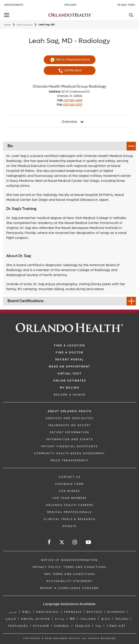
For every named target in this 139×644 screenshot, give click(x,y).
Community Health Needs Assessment (69, 453)
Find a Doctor (25, 25)
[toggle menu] (7, 15)
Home (8, 25)
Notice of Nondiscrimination (69, 560)
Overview (69, 122)
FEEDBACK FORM (70, 484)
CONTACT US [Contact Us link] (70, 477)
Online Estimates (70, 381)
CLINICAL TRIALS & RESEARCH (70, 519)
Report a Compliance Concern (69, 588)
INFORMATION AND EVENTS (69, 439)
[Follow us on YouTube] (89, 542)
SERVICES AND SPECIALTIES (70, 418)
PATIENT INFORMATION (70, 432)
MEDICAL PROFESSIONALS (69, 512)
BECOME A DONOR (70, 395)
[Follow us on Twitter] (62, 543)
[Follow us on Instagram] (75, 542)
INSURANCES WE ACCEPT (69, 425)
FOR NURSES (70, 491)
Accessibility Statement (70, 581)
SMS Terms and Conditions (70, 574)
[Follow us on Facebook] (49, 542)
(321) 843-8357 (73, 105)
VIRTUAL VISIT (69, 374)
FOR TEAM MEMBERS (70, 498)
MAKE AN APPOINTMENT (70, 367)
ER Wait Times (126, 5)
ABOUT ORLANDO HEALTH (70, 411)
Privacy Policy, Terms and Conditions (69, 567)
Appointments (14, 5)
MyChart (70, 5)
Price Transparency (70, 460)
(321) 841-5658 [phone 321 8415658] (73, 100)
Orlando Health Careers (70, 505)
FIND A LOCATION (69, 346)
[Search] (131, 16)
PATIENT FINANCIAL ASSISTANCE (70, 446)
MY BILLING (70, 388)
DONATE (70, 526)
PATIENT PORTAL (69, 360)
